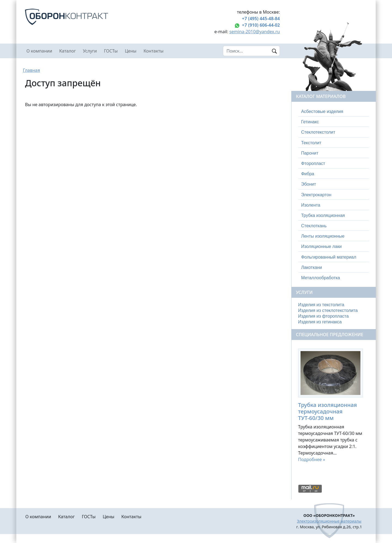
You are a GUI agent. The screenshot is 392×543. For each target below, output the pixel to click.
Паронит (310, 153)
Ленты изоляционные (323, 236)
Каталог (68, 51)
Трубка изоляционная (323, 215)
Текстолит (311, 143)
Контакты (153, 51)
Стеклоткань (314, 226)
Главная (31, 70)
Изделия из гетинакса (320, 322)
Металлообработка (321, 278)
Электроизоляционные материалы (329, 521)
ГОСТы (111, 51)
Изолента (311, 205)
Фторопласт (313, 163)
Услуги (90, 51)
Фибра (308, 174)
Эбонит (309, 184)
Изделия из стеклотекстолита (328, 310)
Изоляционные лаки (321, 246)
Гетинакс (310, 122)
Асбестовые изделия (322, 111)
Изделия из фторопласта (323, 316)
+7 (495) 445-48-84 (261, 19)
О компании (39, 51)
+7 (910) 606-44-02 (261, 25)
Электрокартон (316, 195)
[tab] (334, 112)
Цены (131, 51)
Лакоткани (311, 267)
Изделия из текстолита (321, 305)
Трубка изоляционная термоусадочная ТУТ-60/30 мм (327, 411)
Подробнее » (312, 459)
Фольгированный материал (329, 257)
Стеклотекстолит (318, 132)
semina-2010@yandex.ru (255, 32)
